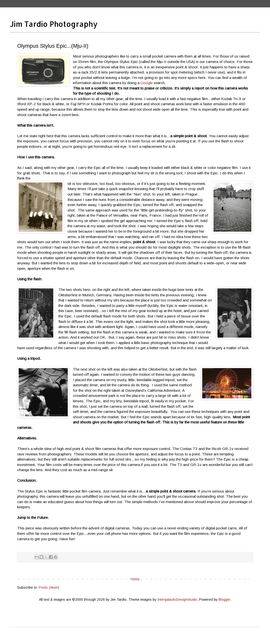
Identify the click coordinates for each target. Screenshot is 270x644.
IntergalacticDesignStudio (177, 599)
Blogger (224, 599)
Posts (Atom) (49, 587)
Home (135, 579)
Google (146, 83)
